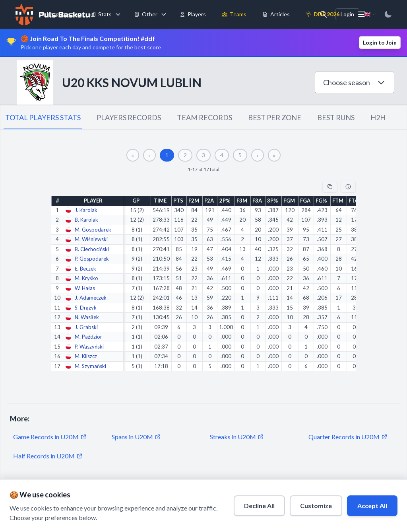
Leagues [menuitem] (53, 14)
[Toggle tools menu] (164, 14)
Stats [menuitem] (101, 14)
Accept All (372, 506)
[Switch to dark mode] (388, 14)
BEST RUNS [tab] (336, 117)
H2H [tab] (378, 117)
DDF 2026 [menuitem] (323, 14)
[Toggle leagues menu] (74, 14)
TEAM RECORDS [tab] (204, 117)
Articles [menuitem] (276, 14)
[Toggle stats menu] (118, 14)
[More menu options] (362, 14)
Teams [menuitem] (234, 14)
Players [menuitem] (193, 14)
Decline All (259, 506)
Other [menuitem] (146, 14)
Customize (316, 506)
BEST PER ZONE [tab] (275, 117)
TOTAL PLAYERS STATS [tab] (43, 117)
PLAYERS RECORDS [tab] (129, 117)
